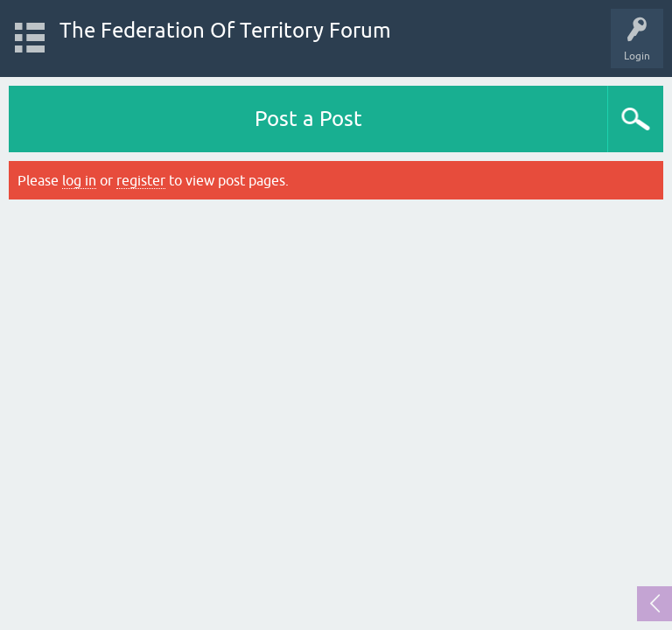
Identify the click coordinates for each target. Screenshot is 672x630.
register (141, 180)
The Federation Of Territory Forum (225, 30)
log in (79, 180)
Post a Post (308, 119)
